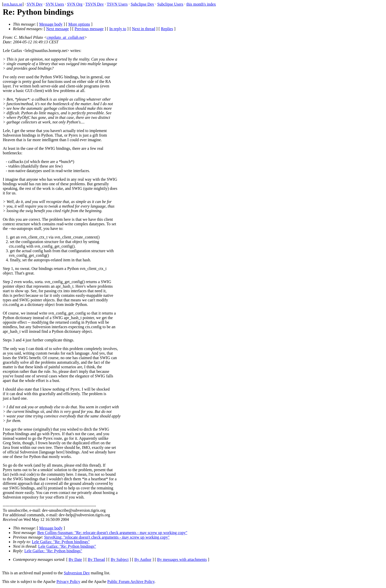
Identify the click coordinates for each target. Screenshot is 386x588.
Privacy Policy (68, 582)
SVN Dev (35, 4)
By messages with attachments (182, 559)
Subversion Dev (77, 573)
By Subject (120, 559)
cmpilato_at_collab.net (65, 37)
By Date (75, 559)
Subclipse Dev (142, 4)
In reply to (118, 29)
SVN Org (75, 4)
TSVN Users (117, 4)
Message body (51, 24)
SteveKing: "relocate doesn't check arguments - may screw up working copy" (107, 537)
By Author (143, 559)
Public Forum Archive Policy (131, 582)
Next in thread (144, 29)
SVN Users (55, 4)
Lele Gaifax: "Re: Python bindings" (61, 542)
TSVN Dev (95, 4)
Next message (57, 29)
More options (79, 24)
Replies (167, 29)
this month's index (201, 4)
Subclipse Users (170, 4)
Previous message (89, 29)
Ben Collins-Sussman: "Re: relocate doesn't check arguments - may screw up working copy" (112, 533)
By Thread (96, 559)
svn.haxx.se (13, 4)
